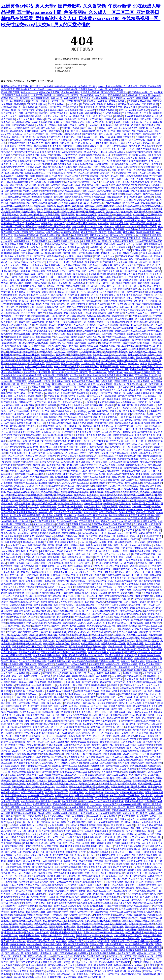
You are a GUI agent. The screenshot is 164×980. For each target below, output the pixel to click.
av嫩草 (158, 271)
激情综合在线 (77, 113)
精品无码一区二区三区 (151, 459)
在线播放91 (149, 778)
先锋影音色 (78, 262)
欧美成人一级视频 (90, 92)
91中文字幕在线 (72, 754)
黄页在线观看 (97, 944)
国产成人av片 (113, 212)
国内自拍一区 (82, 611)
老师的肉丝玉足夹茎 (18, 390)
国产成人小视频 (139, 787)
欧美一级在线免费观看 (57, 569)
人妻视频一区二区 (57, 221)
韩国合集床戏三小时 (87, 137)
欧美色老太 (120, 384)
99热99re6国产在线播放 (114, 456)
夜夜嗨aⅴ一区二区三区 (132, 325)
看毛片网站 (129, 232)
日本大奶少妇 (112, 793)
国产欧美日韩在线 (56, 876)
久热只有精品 (123, 387)
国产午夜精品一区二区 (45, 325)
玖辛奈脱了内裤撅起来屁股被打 (39, 331)
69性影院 (141, 810)
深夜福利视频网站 (142, 304)
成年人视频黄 (63, 947)
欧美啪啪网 (62, 524)
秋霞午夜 (23, 507)
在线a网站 (61, 941)
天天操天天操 (117, 852)
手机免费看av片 (113, 673)
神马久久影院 (100, 542)
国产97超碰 (57, 372)
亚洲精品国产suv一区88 (110, 286)
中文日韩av (80, 459)
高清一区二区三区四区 (118, 450)
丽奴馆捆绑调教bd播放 (30, 116)
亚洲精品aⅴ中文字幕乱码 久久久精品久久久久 (37, 152)
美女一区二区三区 (105, 283)
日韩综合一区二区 (152, 971)
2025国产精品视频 (81, 697)
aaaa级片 (121, 244)
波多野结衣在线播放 (146, 405)
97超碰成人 (133, 364)
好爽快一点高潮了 (40, 295)
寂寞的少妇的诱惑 (142, 486)
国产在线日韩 (47, 378)
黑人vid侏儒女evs (98, 372)
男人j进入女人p (92, 152)
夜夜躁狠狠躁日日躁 (152, 477)
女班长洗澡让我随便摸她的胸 (137, 596)
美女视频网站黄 (94, 837)
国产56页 (75, 644)
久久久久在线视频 (108, 417)
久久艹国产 (30, 617)
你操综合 (45, 247)
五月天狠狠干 (64, 206)
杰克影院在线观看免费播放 (104, 953)
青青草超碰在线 (74, 286)
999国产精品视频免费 (138, 98)
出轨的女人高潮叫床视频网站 (89, 405)
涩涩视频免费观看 (151, 125)
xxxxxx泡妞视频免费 (19, 128)
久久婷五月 (129, 530)
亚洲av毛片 (111, 289)
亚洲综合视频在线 (119, 164)
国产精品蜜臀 (92, 420)
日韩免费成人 (14, 441)
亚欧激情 (101, 104)
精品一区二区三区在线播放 (97, 477)
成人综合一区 (19, 751)
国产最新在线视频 (30, 253)
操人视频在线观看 (109, 340)
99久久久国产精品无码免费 (126, 185)
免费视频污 (7, 340)
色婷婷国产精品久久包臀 (105, 414)
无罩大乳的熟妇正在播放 (60, 563)
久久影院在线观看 (119, 369)
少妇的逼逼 (7, 241)
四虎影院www (41, 238)
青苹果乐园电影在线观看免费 (97, 510)
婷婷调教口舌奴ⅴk (45, 536)
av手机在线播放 (22, 504)
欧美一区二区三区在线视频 (147, 173)
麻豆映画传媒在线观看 (96, 101)
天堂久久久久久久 (94, 226)
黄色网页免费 (27, 536)
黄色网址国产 (74, 539)
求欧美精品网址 (76, 921)
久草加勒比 (31, 185)
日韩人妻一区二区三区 (39, 700)
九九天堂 (117, 253)
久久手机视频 (21, 673)
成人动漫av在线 (109, 533)
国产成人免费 (72, 170)
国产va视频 (31, 849)
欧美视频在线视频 (132, 343)
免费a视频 (103, 224)
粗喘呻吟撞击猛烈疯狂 (36, 283)
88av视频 (158, 92)
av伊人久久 (60, 224)
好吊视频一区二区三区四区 (132, 837)
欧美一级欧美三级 (125, 405)
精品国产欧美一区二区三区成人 (53, 438)
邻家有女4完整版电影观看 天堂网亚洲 (43, 298)
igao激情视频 (63, 685)
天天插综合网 (23, 361)
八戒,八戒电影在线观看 (99, 316)
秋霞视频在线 (110, 119)
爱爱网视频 (97, 244)
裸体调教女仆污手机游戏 (81, 557)
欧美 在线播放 (90, 310)
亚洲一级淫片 (79, 527)
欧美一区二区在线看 (152, 483)
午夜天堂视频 (83, 188)
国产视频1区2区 (20, 781)
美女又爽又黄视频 (50, 420)
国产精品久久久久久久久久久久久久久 (82, 623)
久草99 (83, 250)
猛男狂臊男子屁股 (75, 122)
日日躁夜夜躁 (131, 271)
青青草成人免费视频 (107, 110)
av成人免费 (7, 429)
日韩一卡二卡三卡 (72, 474)
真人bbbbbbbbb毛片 (131, 822)
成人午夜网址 (142, 757)
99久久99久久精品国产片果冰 (25, 602)
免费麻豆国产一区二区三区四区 (131, 331)
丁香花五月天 (8, 587)
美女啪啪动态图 (66, 179)
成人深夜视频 (70, 977)
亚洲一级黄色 (110, 501)
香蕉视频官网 (120, 155)
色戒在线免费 (28, 801)
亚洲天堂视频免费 (96, 238)
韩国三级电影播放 (71, 232)
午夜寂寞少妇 (38, 569)
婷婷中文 (40, 679)
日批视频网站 (77, 793)
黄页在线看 (47, 608)
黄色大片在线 (154, 221)
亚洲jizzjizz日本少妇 (29, 301)
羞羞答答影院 (72, 182)
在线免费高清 (103, 676)
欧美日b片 (40, 232)
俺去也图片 (23, 533)
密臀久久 (65, 763)
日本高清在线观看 (145, 232)
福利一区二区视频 (95, 122)
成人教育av (17, 417)
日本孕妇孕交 (65, 602)
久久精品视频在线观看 (75, 265)
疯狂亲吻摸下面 (145, 334)
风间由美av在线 (135, 861)
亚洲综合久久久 (95, 396)
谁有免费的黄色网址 (128, 119)
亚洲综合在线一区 (127, 170)
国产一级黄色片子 (142, 527)
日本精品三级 (78, 301)
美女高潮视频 (12, 194)
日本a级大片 (7, 176)
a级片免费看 (38, 322)
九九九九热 (135, 146)
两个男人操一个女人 (142, 122)
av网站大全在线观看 (42, 122)
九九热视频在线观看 (93, 906)
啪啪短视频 (144, 283)
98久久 (132, 641)
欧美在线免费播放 (73, 203)
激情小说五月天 (73, 131)
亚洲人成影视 (8, 271)
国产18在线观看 (135, 644)
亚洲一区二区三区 (152, 194)
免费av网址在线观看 (74, 545)
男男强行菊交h (115, 372)
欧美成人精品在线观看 (35, 221)
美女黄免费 (105, 298)
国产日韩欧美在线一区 (21, 325)
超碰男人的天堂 (149, 521)
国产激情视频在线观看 (78, 667)
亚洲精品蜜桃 (8, 757)
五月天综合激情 (66, 408)
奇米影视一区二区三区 (28, 551)
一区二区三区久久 (108, 512)
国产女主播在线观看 (117, 775)
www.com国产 (95, 250)
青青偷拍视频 (18, 691)
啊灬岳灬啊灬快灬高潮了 (114, 152)
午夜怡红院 (57, 915)
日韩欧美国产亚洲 (11, 92)
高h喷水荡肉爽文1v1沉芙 (31, 670)
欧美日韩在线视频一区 (93, 876)
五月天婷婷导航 (130, 113)
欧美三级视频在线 (66, 718)
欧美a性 (39, 542)
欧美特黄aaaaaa (78, 742)
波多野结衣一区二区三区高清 (125, 796)
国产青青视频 (90, 134)
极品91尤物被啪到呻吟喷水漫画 (57, 450)
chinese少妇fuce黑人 (136, 465)
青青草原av (112, 876)
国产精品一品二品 (50, 822)
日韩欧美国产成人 (130, 492)
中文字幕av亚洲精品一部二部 (16, 197)
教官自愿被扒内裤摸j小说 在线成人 (98, 375)
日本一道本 (7, 238)
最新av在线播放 (126, 259)
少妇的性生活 (71, 155)
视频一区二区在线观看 (23, 560)
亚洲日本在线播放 (110, 125)
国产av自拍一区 (97, 268)
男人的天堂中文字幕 (109, 551)
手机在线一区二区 (153, 295)
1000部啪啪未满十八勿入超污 (90, 444)
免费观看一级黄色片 (130, 125)
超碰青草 (76, 641)
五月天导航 (138, 959)
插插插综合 (142, 530)
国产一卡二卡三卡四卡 (106, 557)
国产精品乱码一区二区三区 (93, 194)
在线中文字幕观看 (123, 903)
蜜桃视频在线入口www (124, 810)
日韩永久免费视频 (71, 578)
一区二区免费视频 (17, 709)
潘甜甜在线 (41, 182)
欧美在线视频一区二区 (95, 730)
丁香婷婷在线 (23, 685)
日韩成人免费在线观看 (62, 611)
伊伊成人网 (17, 617)
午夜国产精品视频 (114, 906)
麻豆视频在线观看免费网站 (101, 387)
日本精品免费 (140, 524)
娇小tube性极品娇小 (89, 533)
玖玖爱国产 (97, 259)
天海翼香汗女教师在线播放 (16, 95)
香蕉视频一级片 (101, 787)
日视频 (113, 170)
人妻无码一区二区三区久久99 (66, 185)
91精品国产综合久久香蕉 (143, 730)
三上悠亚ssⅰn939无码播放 (144, 387)
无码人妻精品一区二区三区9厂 (30, 262)
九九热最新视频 (16, 664)
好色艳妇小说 (85, 858)
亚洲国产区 (86, 378)
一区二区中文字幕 (36, 453)
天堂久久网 (29, 724)
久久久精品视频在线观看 (59, 423)
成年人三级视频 (56, 286)
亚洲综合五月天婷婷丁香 (42, 229)
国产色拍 (136, 620)
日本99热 (86, 703)
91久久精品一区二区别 (64, 292)
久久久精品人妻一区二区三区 (73, 483)
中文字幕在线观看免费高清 (94, 170)
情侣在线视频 (61, 709)
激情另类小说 (67, 143)
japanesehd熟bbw (132, 372)
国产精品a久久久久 (78, 471)
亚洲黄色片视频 (110, 301)
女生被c (83, 852)
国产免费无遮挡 (25, 900)
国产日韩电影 (53, 748)
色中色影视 (33, 784)
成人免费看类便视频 (109, 358)
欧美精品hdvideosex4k (110, 343)
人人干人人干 (88, 364)
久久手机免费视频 (28, 107)
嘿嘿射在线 (28, 501)
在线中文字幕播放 (115, 882)
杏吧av (130, 298)
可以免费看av (38, 471)
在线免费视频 (138, 414)
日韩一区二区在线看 (19, 98)
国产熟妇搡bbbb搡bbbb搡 (37, 915)
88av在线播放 (17, 131)
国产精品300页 (88, 104)
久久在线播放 (39, 876)
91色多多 (42, 781)
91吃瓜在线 (147, 822)
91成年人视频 (43, 304)
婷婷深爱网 (93, 527)
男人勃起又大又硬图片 (63, 188)
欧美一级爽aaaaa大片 (61, 882)
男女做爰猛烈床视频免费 (110, 221)
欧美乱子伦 (79, 116)
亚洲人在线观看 (101, 369)
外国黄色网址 (30, 226)
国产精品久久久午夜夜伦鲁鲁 (140, 927)
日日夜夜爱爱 (154, 337)
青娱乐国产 (71, 119)
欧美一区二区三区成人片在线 (56, 527)
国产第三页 (127, 548)
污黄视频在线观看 (23, 539)
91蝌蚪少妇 (70, 745)
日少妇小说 (13, 629)
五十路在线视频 (78, 626)
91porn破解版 (39, 825)
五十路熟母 (70, 864)
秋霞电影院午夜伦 (50, 530)
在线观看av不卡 (91, 739)
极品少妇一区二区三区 (104, 554)
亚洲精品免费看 (107, 962)
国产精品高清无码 (140, 316)
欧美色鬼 (51, 206)
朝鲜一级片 (129, 840)
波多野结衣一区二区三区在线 (126, 709)
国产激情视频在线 (113, 575)
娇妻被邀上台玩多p (30, 247)
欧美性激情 (124, 414)
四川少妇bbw (77, 855)
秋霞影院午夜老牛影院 (49, 137)
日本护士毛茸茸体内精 (59, 661)
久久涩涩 (134, 891)
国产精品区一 (141, 438)
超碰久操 (45, 575)
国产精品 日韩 (12, 807)
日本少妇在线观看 (26, 587)
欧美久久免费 (63, 644)
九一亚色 (81, 292)
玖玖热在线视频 (9, 530)
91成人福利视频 (116, 313)
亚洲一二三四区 (103, 185)
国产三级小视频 (133, 718)
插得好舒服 (114, 685)
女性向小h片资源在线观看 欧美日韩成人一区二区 (61, 125)
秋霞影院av (99, 947)
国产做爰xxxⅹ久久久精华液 (148, 712)
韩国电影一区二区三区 (13, 224)
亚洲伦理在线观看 (36, 563)
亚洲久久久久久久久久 (17, 387)
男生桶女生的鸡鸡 (93, 566)
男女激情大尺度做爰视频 (136, 468)
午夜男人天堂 (117, 441)
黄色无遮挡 (137, 450)
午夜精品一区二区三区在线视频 (55, 226)
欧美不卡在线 (17, 185)
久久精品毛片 (52, 307)
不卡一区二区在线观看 (21, 164)
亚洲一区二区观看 (148, 226)
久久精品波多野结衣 (35, 173)
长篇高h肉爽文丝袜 (17, 364)
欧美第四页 (28, 337)
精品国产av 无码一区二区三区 (111, 364)
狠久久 (145, 274)
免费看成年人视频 (65, 489)
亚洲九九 (87, 554)
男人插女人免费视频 (60, 140)
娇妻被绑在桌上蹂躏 (49, 92)
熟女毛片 (34, 507)
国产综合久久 (8, 822)
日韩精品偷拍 (115, 840)
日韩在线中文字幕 (100, 709)
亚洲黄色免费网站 (101, 98)
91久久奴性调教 (135, 244)
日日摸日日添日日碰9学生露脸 (59, 435)
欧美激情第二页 (78, 673)
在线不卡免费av (126, 542)
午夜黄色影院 (72, 518)
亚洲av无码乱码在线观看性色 (123, 581)
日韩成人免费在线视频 (83, 140)
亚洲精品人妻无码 (131, 471)
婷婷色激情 (129, 813)
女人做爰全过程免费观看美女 (29, 396)
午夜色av (117, 432)
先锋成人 (74, 453)
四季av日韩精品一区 (57, 453)
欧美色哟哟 (110, 259)
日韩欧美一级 (75, 426)
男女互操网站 (118, 98)
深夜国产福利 (120, 924)
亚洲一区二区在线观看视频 (86, 253)
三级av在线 (127, 212)
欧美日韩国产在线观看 (123, 137)
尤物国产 (63, 635)
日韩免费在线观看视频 (69, 736)
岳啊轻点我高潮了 (114, 277)
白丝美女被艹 (8, 474)
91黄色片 (131, 229)
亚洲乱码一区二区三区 (110, 280)
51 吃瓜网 (80, 143)
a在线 (123, 861)
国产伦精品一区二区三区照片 (95, 149)
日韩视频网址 (62, 664)
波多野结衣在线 (35, 775)
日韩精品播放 (141, 548)
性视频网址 (83, 953)
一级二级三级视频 (101, 635)
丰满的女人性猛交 (138, 262)
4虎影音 (65, 715)
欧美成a (145, 638)
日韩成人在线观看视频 (56, 209)
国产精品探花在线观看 (87, 343)
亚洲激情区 (78, 206)
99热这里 (106, 617)
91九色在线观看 (33, 721)
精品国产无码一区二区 (13, 486)
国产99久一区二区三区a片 (123, 235)
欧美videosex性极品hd (108, 539)
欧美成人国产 (148, 608)
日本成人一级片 (73, 554)
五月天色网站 (23, 950)
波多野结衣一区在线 (55, 361)
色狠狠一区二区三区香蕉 (18, 158)
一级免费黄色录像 (133, 560)
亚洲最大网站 (121, 128)
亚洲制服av (70, 930)
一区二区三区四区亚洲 (28, 355)
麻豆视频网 (38, 572)
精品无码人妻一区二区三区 (113, 134)
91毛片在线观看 (62, 879)
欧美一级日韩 (116, 560)
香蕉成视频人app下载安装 (78, 620)
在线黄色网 (125, 340)
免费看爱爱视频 (115, 602)
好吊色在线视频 (154, 763)
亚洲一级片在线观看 (127, 361)
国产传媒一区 (30, 658)
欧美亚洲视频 (115, 194)
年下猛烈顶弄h (77, 283)
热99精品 (69, 629)
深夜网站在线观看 (90, 897)
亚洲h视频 (7, 316)
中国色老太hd (50, 200)
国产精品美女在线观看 (145, 590)
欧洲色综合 (65, 235)
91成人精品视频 (85, 256)
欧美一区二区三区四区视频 (146, 504)
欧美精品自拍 (34, 432)
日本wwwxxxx (50, 259)
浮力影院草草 (83, 244)
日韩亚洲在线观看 (11, 760)
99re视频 (52, 179)
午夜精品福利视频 (21, 787)
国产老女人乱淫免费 (69, 250)
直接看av (120, 226)
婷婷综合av (47, 224)
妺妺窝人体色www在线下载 (35, 280)
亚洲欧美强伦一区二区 (36, 131)
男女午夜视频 (84, 927)
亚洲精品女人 (112, 307)
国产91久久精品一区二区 (97, 161)
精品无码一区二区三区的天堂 (53, 113)
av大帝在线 (70, 319)
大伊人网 (70, 682)
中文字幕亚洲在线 (40, 98)
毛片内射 (28, 524)
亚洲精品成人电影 (106, 909)
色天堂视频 (47, 310)
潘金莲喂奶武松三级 (80, 635)
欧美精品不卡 (71, 194)
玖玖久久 (23, 518)
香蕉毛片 (64, 289)
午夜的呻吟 (57, 98)
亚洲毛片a (150, 179)
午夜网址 (28, 903)
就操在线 (154, 658)
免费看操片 (76, 477)
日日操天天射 (106, 116)
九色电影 (132, 769)
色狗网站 (96, 772)
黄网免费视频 (116, 873)
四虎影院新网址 (56, 682)
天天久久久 (49, 641)
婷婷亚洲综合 (60, 909)
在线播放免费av (9, 343)
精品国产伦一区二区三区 (73, 387)
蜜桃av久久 (37, 158)
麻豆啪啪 (14, 927)
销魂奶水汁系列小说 (105, 915)
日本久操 (109, 572)
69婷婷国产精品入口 (80, 414)
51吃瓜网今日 (146, 453)
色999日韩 (146, 790)
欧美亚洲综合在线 (131, 843)
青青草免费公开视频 (57, 471)
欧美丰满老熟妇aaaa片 (28, 694)
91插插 (95, 620)
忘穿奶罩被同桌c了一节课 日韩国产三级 (85, 197)
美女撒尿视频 (14, 369)
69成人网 (52, 402)
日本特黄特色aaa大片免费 (73, 307)
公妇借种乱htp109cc (123, 438)
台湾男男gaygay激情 (78, 247)
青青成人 (86, 98)
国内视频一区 (143, 358)
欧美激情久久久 (99, 918)
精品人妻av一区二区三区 (138, 209)
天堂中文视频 (115, 232)
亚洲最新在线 (8, 694)
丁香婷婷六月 (20, 316)
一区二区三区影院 (26, 879)
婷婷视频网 (111, 396)
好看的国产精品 (127, 953)
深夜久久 (123, 110)
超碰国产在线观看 (104, 423)
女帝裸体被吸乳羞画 (123, 241)
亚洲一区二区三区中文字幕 (104, 688)
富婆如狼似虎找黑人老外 (145, 688)
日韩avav (28, 206)
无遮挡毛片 (117, 188)
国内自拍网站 (59, 316)
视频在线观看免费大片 (63, 411)
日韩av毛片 (72, 939)
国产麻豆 (47, 673)
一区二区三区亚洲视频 (13, 596)
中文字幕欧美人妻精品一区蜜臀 (138, 200)
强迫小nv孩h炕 (59, 247)
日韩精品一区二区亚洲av (92, 828)
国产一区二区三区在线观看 (76, 766)
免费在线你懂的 (55, 256)
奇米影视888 (16, 450)
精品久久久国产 (76, 941)
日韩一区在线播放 (115, 947)
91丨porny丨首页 (65, 587)
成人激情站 (150, 569)
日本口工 (25, 384)
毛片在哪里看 (23, 271)
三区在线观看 (32, 575)
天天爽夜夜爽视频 (151, 593)
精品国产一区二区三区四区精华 (83, 173)
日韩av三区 (104, 137)
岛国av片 (45, 155)
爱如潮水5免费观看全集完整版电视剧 (88, 647)
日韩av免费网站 (110, 507)
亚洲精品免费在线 (134, 801)
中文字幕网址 (51, 158)
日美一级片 (90, 855)
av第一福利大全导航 (42, 873)
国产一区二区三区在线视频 (84, 608)
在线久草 (6, 873)
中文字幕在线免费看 (151, 164)
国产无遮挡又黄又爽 (66, 798)
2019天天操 (55, 810)
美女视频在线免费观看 (29, 754)
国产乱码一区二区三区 (115, 337)
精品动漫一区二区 (90, 182)
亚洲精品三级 (12, 307)
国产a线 (35, 128)
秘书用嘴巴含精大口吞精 (87, 691)
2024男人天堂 (46, 352)
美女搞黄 (80, 435)
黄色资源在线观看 (21, 274)
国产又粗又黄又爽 (77, 221)
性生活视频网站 (125, 375)
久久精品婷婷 (109, 361)
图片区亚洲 (141, 542)
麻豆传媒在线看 (47, 426)
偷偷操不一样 (117, 143)
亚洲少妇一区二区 (83, 563)
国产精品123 (57, 295)
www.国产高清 (61, 608)
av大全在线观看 (138, 766)
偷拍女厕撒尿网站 (152, 456)
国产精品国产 (17, 283)
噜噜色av (42, 286)
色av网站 (45, 188)
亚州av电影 (24, 876)
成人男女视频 (12, 536)
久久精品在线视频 (11, 405)
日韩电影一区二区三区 (50, 107)
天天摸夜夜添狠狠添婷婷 (148, 655)
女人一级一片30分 (138, 498)
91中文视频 (85, 542)
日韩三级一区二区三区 (99, 807)
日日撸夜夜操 (115, 95)
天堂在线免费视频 (50, 653)
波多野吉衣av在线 (50, 301)
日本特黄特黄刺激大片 (87, 146)
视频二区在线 (128, 736)
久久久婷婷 (31, 486)
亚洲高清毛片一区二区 (68, 349)
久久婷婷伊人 (117, 653)
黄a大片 (90, 143)
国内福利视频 (12, 191)
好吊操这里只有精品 (42, 581)
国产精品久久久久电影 (111, 271)
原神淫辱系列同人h (124, 712)
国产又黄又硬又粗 (151, 185)
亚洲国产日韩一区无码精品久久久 (115, 700)
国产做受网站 (12, 447)
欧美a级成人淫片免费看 (127, 739)
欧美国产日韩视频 (64, 796)
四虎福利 (65, 301)
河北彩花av (146, 143)
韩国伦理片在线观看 (25, 566)
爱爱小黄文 (155, 369)
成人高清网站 (80, 274)
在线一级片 (80, 495)
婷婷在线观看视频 (73, 313)
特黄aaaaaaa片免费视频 (130, 804)
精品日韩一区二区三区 (67, 95)
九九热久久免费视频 (29, 530)
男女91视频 (137, 247)
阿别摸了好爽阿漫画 (120, 593)
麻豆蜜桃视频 (97, 277)
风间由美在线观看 (53, 417)
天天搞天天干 (53, 364)
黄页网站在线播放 (118, 101)
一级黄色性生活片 (17, 700)
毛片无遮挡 (68, 343)
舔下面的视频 (129, 724)
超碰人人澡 (116, 411)
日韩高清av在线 (131, 203)
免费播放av (93, 495)
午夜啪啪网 (68, 593)
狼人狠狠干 (119, 510)
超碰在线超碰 (60, 441)
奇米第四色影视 (49, 602)
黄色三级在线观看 (14, 268)
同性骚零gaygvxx (135, 444)
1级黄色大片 (11, 906)
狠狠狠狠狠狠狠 (38, 465)
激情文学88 (69, 146)
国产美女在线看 (121, 191)
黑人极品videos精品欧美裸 (20, 182)
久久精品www (15, 331)
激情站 (109, 122)
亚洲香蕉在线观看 (81, 918)
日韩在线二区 (74, 876)
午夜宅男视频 (31, 235)
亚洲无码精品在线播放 (128, 218)
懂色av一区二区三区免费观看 (139, 495)
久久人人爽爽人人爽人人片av (25, 885)
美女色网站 (55, 343)
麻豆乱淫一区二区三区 (26, 510)
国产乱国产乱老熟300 (35, 104)
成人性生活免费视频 (17, 635)
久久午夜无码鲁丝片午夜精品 (77, 748)
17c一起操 (73, 819)
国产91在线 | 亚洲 (63, 956)
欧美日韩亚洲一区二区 (87, 295)
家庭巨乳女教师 (131, 280)
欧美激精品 (47, 706)
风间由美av (115, 328)
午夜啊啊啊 (13, 712)
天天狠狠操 (118, 927)
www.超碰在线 (35, 944)
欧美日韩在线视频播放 (89, 334)
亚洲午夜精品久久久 (135, 277)
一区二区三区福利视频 (18, 411)
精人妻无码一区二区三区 (94, 232)
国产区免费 (24, 581)
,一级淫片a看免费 (23, 238)
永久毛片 (75, 375)
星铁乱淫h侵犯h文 (141, 447)
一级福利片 (138, 867)
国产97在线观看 (69, 599)
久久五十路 (146, 113)
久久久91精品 (19, 292)
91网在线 (80, 450)
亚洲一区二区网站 (148, 301)
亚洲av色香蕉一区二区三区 (72, 325)
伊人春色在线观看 (55, 110)
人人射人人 (11, 289)
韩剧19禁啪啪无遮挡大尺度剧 (64, 149)
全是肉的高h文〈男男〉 (59, 262)
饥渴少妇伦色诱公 (75, 399)
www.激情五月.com (17, 545)
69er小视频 (46, 694)
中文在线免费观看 (74, 110)
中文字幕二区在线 (110, 420)
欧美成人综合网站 (152, 936)
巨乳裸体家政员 (36, 364)
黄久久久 (7, 715)
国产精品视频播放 (59, 414)
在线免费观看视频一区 (142, 182)
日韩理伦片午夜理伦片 (150, 107)
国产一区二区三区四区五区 (98, 438)
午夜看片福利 (138, 661)
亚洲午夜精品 (14, 140)
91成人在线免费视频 (27, 599)
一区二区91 (44, 766)
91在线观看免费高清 (29, 936)
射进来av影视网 (124, 173)
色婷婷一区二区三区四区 (14, 381)
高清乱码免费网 (115, 718)
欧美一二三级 (155, 355)
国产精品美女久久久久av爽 (114, 262)
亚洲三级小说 (130, 286)
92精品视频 (142, 647)
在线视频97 (136, 778)
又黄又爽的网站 (55, 319)
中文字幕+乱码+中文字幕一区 (97, 241)
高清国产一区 (107, 173)
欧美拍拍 (72, 334)
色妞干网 (126, 599)
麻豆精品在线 (31, 462)
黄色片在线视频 (91, 176)
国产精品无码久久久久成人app (98, 426)
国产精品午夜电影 (134, 676)
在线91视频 (70, 927)
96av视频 (109, 405)
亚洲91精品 (73, 465)
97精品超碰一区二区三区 (135, 328)
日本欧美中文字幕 (14, 367)
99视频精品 (109, 504)
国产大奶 (45, 128)
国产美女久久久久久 (22, 498)
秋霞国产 (93, 790)
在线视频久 (35, 673)
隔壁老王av (145, 158)
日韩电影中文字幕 (33, 375)
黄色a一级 (61, 426)
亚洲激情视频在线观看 (90, 155)
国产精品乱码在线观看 (128, 256)
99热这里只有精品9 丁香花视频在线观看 (74, 605)
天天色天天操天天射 (79, 572)
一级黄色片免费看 (123, 215)
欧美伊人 (109, 226)
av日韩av (143, 155)
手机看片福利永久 (17, 775)
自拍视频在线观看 (87, 229)
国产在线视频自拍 (17, 453)
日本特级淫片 (82, 810)
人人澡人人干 (143, 313)
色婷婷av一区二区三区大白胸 (121, 268)
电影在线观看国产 (45, 337)
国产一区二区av (90, 271)
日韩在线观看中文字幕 (14, 909)
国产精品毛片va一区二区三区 (148, 956)
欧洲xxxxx (29, 679)
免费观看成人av (66, 200)
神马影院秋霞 (86, 861)
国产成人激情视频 (57, 781)
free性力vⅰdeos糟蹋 (87, 331)
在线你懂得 (18, 319)
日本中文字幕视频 (56, 465)
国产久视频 (146, 119)
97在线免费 (147, 197)
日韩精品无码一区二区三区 (33, 402)
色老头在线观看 (22, 334)
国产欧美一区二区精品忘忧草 (27, 921)
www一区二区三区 (142, 507)
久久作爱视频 (22, 176)
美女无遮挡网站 (113, 596)
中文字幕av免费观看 (143, 599)
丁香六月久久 (131, 429)
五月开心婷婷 (134, 384)
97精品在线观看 (130, 489)
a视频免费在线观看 (122, 691)
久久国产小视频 (19, 790)
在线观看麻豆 (105, 215)
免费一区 (55, 128)
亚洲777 (56, 626)
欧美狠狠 (6, 974)
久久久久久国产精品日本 (39, 340)
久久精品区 (60, 352)
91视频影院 (26, 825)
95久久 (49, 760)
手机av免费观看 (105, 331)
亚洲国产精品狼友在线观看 (131, 292)
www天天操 (120, 334)
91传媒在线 (7, 188)
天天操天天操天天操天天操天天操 (80, 107)
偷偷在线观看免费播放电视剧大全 (142, 116)
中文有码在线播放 (72, 739)
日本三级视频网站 (90, 367)
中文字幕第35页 (38, 554)
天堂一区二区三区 (36, 256)
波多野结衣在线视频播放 (37, 611)
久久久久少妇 (142, 319)
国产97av (86, 801)
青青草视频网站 (70, 533)
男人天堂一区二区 (106, 131)
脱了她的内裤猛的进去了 (108, 140)
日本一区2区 (47, 784)
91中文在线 (121, 769)
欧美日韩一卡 (110, 587)
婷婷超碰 (47, 292)
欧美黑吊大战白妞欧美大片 (69, 191)
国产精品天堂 (65, 405)
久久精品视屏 (115, 530)
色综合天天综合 (127, 512)
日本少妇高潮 (45, 813)
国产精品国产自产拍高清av (114, 92)
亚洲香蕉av (62, 355)
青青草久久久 (33, 224)
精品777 (53, 250)
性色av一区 (73, 378)
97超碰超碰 (131, 745)
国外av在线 (76, 337)
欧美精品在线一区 (60, 304)
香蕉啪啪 (60, 536)
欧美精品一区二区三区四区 (94, 706)
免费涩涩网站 (31, 676)
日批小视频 (77, 438)
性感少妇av (57, 203)
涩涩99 (5, 128)
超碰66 (65, 626)
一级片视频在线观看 (91, 754)
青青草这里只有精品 (27, 512)
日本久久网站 (102, 143)
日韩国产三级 (83, 259)
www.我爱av (117, 676)
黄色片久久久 (30, 834)
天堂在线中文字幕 (82, 638)
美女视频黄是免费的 (20, 203)
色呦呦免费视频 (13, 346)
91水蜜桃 (142, 235)
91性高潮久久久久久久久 (85, 298)
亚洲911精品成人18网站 (131, 611)
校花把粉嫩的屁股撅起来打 (141, 393)
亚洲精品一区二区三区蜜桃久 (49, 399)
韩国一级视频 (126, 557)
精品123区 (17, 676)
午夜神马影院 (39, 271)
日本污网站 (145, 361)
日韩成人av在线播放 (122, 617)
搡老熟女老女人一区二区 (118, 447)
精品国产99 (88, 185)
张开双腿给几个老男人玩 (29, 644)
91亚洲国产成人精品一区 (15, 930)
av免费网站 (157, 212)
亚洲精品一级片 (20, 378)
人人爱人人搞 (132, 143)
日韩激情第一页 (142, 700)
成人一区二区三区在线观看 (120, 757)
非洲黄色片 (46, 462)
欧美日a (73, 268)
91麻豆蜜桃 (149, 846)
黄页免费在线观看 (95, 757)
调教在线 (144, 694)
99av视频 (136, 593)
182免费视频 (123, 730)
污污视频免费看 (100, 441)
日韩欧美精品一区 (47, 617)
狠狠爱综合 (153, 748)
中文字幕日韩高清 (56, 173)
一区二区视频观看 (135, 933)
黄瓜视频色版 (82, 688)
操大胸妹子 (23, 569)
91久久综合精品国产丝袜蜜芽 (82, 358)
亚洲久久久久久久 (119, 179)
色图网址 (33, 635)
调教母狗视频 (56, 131)
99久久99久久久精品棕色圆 (98, 191)
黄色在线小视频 (148, 489)
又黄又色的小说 (33, 244)
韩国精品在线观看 (126, 131)
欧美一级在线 (102, 453)
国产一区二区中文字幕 (134, 140)
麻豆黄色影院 (87, 888)
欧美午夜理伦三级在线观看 (28, 200)
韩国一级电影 (89, 578)
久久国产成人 (69, 137)
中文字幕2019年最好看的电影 (143, 518)
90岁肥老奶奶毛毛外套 (90, 352)
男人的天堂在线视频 (136, 894)
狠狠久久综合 (48, 947)
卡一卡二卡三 (116, 483)
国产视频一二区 (148, 346)
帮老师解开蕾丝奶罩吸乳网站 (34, 882)
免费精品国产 (29, 212)
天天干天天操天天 (138, 515)
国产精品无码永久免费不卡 (15, 971)
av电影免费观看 (105, 384)
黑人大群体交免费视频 (149, 268)
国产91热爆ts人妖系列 (68, 897)
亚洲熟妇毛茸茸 (46, 664)
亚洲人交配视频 (61, 673)
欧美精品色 (40, 206)
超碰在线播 (147, 256)
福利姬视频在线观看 (86, 215)
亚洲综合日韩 (8, 840)
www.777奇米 (41, 164)
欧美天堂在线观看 (146, 736)
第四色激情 (130, 647)
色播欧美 (152, 885)
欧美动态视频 (122, 763)
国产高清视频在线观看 (95, 530)
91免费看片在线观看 (128, 459)
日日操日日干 (148, 372)
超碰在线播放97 (48, 507)
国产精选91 (131, 653)
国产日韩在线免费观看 (52, 885)
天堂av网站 (17, 298)
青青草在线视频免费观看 (67, 367)
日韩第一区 (120, 393)
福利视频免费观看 (73, 134)
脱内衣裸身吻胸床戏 (123, 435)
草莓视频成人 (81, 670)
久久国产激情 (123, 504)
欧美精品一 (41, 501)
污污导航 (64, 912)
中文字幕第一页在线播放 (149, 229)
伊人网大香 (19, 715)
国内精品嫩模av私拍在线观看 (33, 343)
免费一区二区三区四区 (70, 176)
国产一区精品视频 (64, 495)
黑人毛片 (128, 411)
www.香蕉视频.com (127, 402)
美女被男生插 (21, 229)
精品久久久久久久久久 (113, 521)
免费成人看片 (17, 721)
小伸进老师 (114, 918)
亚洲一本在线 (123, 182)
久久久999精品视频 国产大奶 (145, 819)
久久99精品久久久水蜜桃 (34, 557)
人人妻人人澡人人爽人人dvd (57, 116)
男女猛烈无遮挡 (96, 322)
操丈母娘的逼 (46, 906)
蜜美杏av (6, 298)
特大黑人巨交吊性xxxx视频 (120, 825)
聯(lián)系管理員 (64, 71)
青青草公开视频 (122, 122)
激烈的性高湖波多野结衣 (105, 703)
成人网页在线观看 (39, 477)
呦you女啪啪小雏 (120, 316)
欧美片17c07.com (29, 92)
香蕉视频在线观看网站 (136, 670)
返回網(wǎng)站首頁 (65, 68)
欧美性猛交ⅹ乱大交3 (131, 367)
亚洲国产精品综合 (46, 587)
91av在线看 (13, 825)
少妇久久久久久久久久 (79, 632)
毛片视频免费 (56, 629)
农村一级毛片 (88, 128)
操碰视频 (59, 197)
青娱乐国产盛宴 (67, 259)
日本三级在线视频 (112, 113)
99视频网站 (95, 247)
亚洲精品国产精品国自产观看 (115, 620)
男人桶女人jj (70, 515)
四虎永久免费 (42, 933)
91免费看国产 (92, 262)
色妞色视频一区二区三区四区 (62, 560)
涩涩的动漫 (31, 489)
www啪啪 (36, 685)
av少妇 (119, 614)
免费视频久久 (126, 629)
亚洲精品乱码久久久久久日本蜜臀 (31, 414)
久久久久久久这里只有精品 (30, 119)
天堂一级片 (92, 116)
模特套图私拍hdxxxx (12, 658)
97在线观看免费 (56, 182)
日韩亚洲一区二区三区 (137, 441)
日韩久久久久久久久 (105, 256)
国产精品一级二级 (39, 250)
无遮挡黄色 (80, 956)
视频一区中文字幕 (151, 614)
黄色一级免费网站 (100, 188)
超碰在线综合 (141, 658)
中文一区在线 (137, 179)
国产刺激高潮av (9, 518)
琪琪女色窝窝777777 (108, 629)
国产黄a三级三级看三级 (111, 107)
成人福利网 (24, 295)
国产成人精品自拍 (41, 334)
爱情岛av (135, 289)
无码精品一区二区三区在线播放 (29, 134)
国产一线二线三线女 (22, 918)
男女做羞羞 (151, 965)
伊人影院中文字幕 (14, 244)
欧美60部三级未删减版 (146, 322)
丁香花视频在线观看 (83, 164)
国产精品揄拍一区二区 (141, 92)
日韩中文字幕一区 (12, 110)
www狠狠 (158, 906)
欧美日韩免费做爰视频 (28, 155)
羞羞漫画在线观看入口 (137, 727)
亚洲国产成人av (142, 212)
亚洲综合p (106, 253)
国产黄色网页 (140, 411)
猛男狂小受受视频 (59, 283)
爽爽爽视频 (141, 298)
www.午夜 (90, 110)
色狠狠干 (143, 632)
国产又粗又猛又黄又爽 (135, 602)
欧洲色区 (139, 772)
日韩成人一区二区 (129, 307)
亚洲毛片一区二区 (109, 176)
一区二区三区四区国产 (72, 101)
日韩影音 (84, 447)
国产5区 (103, 608)
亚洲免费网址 (151, 676)
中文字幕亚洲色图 (19, 101)
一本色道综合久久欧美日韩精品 (72, 277)
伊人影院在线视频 (107, 402)
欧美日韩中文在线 (149, 897)
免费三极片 (28, 441)
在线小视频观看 (72, 98)
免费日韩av (69, 843)
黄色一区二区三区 (102, 355)
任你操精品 (40, 819)
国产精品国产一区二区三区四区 (17, 232)
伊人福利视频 (130, 95)
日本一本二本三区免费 (126, 632)
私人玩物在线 (67, 444)
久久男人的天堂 (35, 143)
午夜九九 (90, 283)
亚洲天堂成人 (41, 539)
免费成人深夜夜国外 (92, 575)
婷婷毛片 (92, 221)
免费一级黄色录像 (105, 206)
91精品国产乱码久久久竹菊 (124, 161)
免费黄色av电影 (70, 751)
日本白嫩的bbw (148, 408)
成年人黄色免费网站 (12, 372)
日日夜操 (12, 218)
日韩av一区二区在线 (70, 271)
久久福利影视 (56, 238)
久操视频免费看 (40, 241)
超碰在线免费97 (110, 498)
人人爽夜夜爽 (58, 939)
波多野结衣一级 (10, 215)
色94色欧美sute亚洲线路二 (60, 691)
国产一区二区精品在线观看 (68, 310)
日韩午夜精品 (59, 807)
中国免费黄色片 (22, 241)
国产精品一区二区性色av (127, 572)
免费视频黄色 (98, 766)
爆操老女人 (96, 480)
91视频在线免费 (27, 778)
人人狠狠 (130, 313)
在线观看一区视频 (132, 673)
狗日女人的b (90, 286)
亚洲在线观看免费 (133, 188)
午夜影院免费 (149, 146)
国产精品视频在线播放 (76, 834)
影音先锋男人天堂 (151, 238)
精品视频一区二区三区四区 (143, 390)
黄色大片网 (98, 638)
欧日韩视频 (93, 292)
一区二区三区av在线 (92, 641)
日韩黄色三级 (12, 286)
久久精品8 (72, 224)
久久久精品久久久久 (145, 435)
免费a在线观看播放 (66, 331)
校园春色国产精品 (137, 337)
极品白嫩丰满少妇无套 (55, 548)
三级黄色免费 (35, 495)
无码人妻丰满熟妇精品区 (58, 381)
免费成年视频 (155, 691)
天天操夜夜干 (110, 352)
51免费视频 (41, 682)
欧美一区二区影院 (115, 885)
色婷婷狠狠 (124, 289)
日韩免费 (152, 837)
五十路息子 (155, 262)
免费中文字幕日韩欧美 (34, 346)
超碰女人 (108, 936)
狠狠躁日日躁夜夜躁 (35, 319)
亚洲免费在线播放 (90, 763)
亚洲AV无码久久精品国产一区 (70, 212)
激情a (112, 778)
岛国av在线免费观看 (99, 852)
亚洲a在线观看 (9, 590)
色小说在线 (103, 578)
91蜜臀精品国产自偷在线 (66, 447)
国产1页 (53, 176)
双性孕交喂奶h (9, 533)
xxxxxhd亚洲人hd (68, 584)
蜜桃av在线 (110, 244)
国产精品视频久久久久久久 (48, 146)
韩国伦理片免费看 (71, 128)
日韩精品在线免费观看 (67, 867)
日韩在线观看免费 (119, 224)
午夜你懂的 (125, 688)
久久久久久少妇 (118, 578)
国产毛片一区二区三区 (93, 736)
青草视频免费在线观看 (140, 101)
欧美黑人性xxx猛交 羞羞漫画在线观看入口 (38, 733)
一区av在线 (93, 125)
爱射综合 (101, 450)
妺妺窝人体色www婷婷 (49, 578)
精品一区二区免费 (14, 277)
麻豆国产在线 (71, 861)
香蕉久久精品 (8, 950)
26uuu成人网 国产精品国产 (144, 715)
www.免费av (85, 369)
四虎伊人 (74, 706)
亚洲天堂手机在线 (57, 104)
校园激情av (57, 155)
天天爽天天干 (68, 215)
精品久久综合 (131, 107)
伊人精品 (70, 295)
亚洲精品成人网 (34, 167)
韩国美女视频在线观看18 (140, 152)
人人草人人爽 (48, 349)
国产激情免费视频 (55, 852)
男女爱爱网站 (118, 635)
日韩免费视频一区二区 (122, 831)
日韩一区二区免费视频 (111, 429)
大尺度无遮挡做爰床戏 (43, 95)
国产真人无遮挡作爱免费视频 (124, 462)
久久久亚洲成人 (108, 295)
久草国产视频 (107, 182)
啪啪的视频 (13, 620)
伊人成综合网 (88, 218)
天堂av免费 (19, 340)
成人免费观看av (137, 775)
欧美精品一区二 (105, 128)
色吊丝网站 (148, 718)
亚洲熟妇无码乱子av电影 (73, 396)
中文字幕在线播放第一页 (74, 322)
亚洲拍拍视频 (143, 474)
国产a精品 (156, 378)
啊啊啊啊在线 (89, 131)
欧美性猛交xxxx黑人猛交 (149, 724)
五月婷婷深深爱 (144, 137)
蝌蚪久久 (34, 378)
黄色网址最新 (26, 179)
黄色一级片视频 (92, 361)
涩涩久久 (41, 748)
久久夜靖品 (107, 950)
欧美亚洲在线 (113, 736)
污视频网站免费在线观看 (35, 140)
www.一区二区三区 (128, 533)
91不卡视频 (90, 402)
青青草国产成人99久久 (112, 495)
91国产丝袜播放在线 (75, 238)
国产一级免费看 (108, 459)
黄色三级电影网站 (71, 218)
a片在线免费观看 (86, 468)
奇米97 (77, 241)
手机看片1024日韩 (88, 224)
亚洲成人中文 (53, 322)
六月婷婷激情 (100, 599)
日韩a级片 (35, 518)
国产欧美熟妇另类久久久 (91, 584)
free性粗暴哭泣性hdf (139, 110)
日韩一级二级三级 (28, 113)
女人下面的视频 (153, 644)
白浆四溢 (77, 724)
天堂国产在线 (52, 846)
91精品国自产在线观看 (105, 378)
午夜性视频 (34, 739)
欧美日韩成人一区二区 (147, 888)
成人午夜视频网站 (93, 203)
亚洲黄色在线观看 (23, 399)
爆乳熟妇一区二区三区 (101, 393)
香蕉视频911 (13, 793)
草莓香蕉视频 (112, 861)
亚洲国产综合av (58, 510)
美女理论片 (73, 548)
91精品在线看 (70, 280)
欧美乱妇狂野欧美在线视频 (19, 209)
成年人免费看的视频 (83, 423)
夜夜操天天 (93, 742)
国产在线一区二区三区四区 (30, 474)
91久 (87, 179)
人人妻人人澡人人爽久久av (59, 670)
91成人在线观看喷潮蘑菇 (149, 149)
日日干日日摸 (32, 268)
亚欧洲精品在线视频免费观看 (31, 840)
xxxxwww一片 (120, 518)
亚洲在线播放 (34, 292)
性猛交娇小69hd (35, 745)
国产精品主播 (52, 396)
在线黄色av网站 (146, 563)
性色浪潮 (112, 650)
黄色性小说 (156, 313)
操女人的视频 (135, 456)
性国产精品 (127, 658)
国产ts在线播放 (143, 259)
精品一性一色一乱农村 (125, 545)
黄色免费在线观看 (80, 715)
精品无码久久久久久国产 (126, 265)
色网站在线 (122, 536)
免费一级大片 (38, 313)
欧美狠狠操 (44, 185)
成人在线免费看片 (50, 492)
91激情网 (106, 691)
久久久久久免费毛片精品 (88, 432)
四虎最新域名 (114, 399)
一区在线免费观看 (80, 664)
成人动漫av (70, 256)
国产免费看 (48, 191)
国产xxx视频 (53, 387)
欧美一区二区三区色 (42, 274)
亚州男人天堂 (147, 462)
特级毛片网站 (106, 790)
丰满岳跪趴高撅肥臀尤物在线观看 (44, 623)
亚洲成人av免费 (18, 769)
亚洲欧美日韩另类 (26, 328)
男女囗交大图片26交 (121, 304)
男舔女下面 (154, 515)
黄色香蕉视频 (30, 614)
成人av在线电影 (130, 584)
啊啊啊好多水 (147, 161)
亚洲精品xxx (59, 384)
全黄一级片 (91, 941)
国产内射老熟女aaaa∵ (29, 632)
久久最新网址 (64, 617)
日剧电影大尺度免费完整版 (19, 146)
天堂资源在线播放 (17, 143)
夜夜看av (109, 733)
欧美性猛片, (93, 459)
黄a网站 (78, 730)
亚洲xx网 (112, 542)
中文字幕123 (23, 897)
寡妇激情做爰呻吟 (142, 781)
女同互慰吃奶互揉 (113, 203)
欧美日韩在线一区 (85, 462)
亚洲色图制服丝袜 (17, 623)
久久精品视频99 (147, 429)
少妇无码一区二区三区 (50, 843)
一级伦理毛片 (37, 215)
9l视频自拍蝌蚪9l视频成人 (66, 813)
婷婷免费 (119, 116)
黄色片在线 (7, 504)
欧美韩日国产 (100, 486)
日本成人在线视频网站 (125, 834)
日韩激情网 (50, 959)
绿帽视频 (19, 104)
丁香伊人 (38, 209)
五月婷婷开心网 (25, 358)
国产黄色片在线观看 (31, 191)
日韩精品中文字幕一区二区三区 (131, 426)
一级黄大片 (124, 501)
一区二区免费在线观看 (95, 313)
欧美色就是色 (41, 918)
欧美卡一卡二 (96, 471)
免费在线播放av (115, 197)
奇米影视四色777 (130, 918)
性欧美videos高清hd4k (39, 316)
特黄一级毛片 (53, 715)
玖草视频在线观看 (152, 870)
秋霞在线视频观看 (100, 697)
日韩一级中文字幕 (100, 179)
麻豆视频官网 (105, 229)
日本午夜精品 (87, 95)
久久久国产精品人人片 (44, 521)
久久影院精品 (135, 134)
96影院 (144, 364)
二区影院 (54, 101)
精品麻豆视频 (76, 209)
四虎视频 (56, 575)
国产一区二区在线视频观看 (114, 146)
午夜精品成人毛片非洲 (148, 131)
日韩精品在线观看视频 (21, 605)
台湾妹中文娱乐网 (128, 301)
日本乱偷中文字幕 (76, 757)
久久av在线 (22, 250)
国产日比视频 (9, 727)
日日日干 (108, 155)
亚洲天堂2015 (8, 358)
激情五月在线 (94, 456)
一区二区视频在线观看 (21, 149)
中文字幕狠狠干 (81, 235)
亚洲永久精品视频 (106, 218)
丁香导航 (90, 450)
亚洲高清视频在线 (110, 367)
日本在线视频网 (62, 676)
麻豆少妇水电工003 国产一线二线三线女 (107, 879)
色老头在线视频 (44, 879)
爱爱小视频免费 (144, 807)
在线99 (40, 968)
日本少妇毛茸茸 (43, 441)
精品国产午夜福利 (26, 810)
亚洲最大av (99, 894)
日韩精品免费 (131, 167)
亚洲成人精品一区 (49, 235)
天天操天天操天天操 (145, 557)
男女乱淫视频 (100, 560)
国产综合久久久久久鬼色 (25, 170)
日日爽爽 (74, 346)
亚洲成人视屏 (86, 167)
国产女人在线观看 (55, 119)
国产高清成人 (65, 870)
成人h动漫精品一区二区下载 (102, 626)
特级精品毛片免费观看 (49, 218)
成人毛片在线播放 (70, 92)
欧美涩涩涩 (65, 724)
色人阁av (97, 748)
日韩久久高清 (132, 521)
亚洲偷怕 (133, 155)
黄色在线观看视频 (103, 965)
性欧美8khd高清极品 (128, 626)
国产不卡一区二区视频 (90, 119)
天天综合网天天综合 (89, 521)
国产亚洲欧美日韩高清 (80, 355)
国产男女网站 (146, 581)
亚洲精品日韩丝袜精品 (32, 307)
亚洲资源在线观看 (80, 480)
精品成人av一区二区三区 (113, 644)
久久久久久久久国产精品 (130, 295)
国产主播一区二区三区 (38, 742)
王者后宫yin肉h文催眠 (51, 194)
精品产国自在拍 (71, 596)
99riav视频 (107, 334)
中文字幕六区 (71, 417)
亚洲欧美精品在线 (89, 346)
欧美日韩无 (102, 462)
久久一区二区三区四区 (123, 149)
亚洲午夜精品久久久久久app (108, 167)
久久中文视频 (119, 968)
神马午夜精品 (46, 512)
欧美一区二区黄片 (39, 101)
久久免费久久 (46, 834)
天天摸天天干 (56, 927)
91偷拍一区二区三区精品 (127, 790)
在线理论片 (73, 104)
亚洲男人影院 (93, 301)
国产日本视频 (52, 143)
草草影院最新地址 (153, 244)
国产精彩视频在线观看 (23, 125)
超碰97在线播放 (18, 444)
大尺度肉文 (67, 566)
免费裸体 (112, 104)
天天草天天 (55, 638)
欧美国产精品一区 (23, 819)
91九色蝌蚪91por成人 (135, 221)
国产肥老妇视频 (150, 104)
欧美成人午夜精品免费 (120, 867)
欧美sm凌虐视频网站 (103, 632)
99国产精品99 (53, 232)
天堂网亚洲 (56, 280)
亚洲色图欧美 (106, 265)
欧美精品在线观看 (37, 545)
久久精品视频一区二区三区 (54, 268)
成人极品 (145, 492)
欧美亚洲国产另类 (90, 644)
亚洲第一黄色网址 (17, 563)
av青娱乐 (12, 632)
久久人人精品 (62, 337)
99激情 (46, 939)
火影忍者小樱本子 (86, 384)
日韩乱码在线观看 (63, 390)
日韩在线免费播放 (33, 259)
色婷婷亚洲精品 (93, 113)
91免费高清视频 (9, 778)
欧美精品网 (103, 411)
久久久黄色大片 (75, 361)
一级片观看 (77, 685)
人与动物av (96, 804)
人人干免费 (15, 515)
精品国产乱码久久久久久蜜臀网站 (60, 167)
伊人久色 (25, 313)
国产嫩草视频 (83, 200)
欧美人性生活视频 (52, 944)
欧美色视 (41, 560)
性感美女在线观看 (35, 715)
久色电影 (127, 781)
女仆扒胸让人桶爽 (99, 778)
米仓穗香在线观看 (88, 280)
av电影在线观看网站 (59, 501)
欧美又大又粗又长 (133, 194)
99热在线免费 (41, 149)
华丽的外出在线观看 (91, 501)
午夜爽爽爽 (52, 161)
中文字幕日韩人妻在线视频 (124, 453)
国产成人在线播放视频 (28, 420)
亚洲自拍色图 (119, 298)
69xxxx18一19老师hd (84, 602)
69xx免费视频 (127, 474)
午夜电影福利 (12, 542)
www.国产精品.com (90, 548)
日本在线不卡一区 (111, 772)
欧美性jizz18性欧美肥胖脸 (99, 545)
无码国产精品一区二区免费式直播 (117, 319)
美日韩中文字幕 (54, 134)
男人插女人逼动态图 (16, 256)
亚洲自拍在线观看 (96, 212)
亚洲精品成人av (10, 247)
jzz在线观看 (94, 727)
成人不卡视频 (146, 271)
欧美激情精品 (81, 870)
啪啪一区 (59, 834)
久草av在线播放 (67, 158)
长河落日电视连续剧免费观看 (103, 274)
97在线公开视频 (116, 209)
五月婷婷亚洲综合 (21, 122)
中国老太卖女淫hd (14, 933)
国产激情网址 (102, 164)
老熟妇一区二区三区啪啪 (27, 188)
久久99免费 (145, 95)
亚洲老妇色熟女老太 (86, 629)
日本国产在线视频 (121, 569)
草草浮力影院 (53, 215)
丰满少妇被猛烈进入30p (70, 504)
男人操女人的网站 (93, 337)
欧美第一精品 (87, 453)
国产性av (134, 164)
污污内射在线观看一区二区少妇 (97, 349)
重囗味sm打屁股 (141, 250)
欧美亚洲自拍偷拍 (46, 328)
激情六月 (100, 849)
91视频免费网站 (17, 742)
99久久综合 (101, 95)
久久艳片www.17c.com (120, 486)
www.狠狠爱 (9, 551)
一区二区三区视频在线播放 (144, 224)
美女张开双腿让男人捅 (82, 569)
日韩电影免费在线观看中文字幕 (26, 641)
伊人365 (133, 128)
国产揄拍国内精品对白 (129, 104)
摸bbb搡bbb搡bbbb (39, 176)
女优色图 (90, 206)
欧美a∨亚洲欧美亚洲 (64, 340)
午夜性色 (83, 268)
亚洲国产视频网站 (33, 435)
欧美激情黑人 (48, 355)
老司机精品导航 (128, 858)
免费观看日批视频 (63, 274)
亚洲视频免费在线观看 (139, 578)
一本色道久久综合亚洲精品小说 (46, 265)
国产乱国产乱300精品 (33, 110)
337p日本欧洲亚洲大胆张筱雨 (36, 807)
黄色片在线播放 (45, 212)
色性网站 (6, 647)
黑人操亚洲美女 (17, 432)
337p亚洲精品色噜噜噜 (148, 480)
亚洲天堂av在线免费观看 (116, 566)
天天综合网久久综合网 (147, 375)
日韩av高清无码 (112, 471)
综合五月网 (119, 229)
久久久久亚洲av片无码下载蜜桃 (130, 349)
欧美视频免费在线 (89, 658)
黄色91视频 (44, 486)
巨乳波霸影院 (154, 235)
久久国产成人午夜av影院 (70, 507)
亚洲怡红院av (138, 501)
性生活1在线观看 (32, 736)
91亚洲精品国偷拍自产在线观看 (59, 244)
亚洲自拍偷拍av (28, 286)
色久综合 (150, 882)
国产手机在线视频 (114, 655)
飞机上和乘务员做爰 (49, 599)
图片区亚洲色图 (131, 253)
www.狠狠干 (16, 903)
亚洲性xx (48, 790)
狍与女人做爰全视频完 (51, 930)
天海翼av (35, 492)
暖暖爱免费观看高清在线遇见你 (137, 751)
